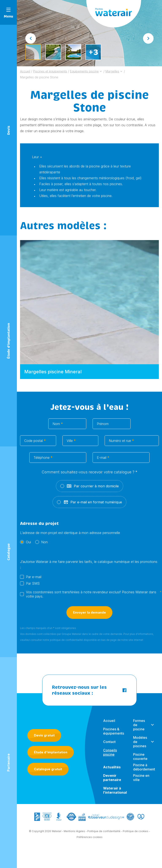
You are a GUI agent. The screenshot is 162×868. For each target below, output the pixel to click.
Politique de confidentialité (104, 832)
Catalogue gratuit (48, 769)
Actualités (112, 771)
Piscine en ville (141, 782)
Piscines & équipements (114, 735)
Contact (109, 746)
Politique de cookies (136, 832)
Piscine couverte (140, 761)
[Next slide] (148, 38)
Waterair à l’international (115, 794)
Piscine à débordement (144, 771)
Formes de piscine (139, 729)
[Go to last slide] (31, 38)
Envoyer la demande (89, 617)
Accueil (109, 725)
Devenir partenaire (112, 782)
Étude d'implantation (51, 752)
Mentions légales (74, 832)
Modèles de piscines (140, 746)
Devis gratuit (44, 735)
